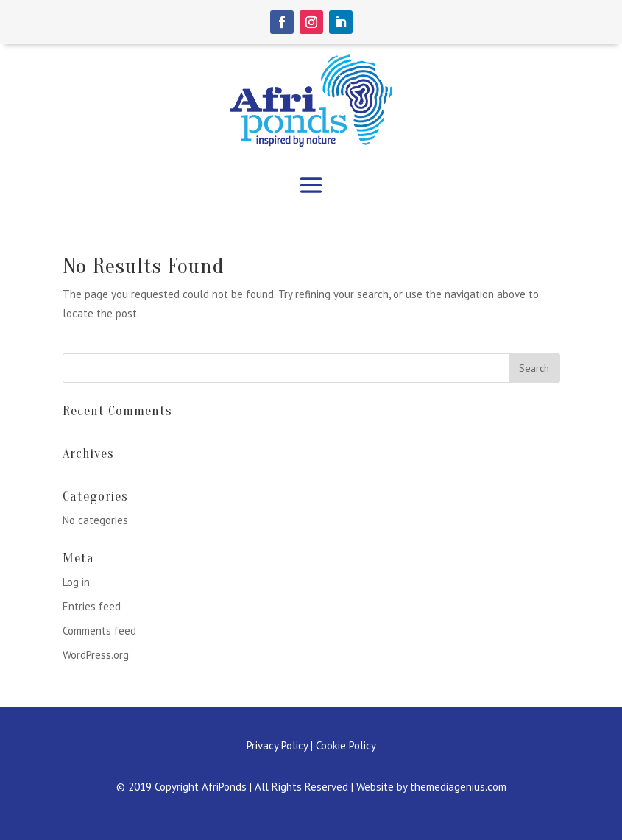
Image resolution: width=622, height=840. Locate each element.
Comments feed (99, 631)
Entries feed (92, 606)
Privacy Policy (277, 745)
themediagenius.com (458, 787)
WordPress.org (96, 655)
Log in (76, 582)
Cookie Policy (346, 745)
